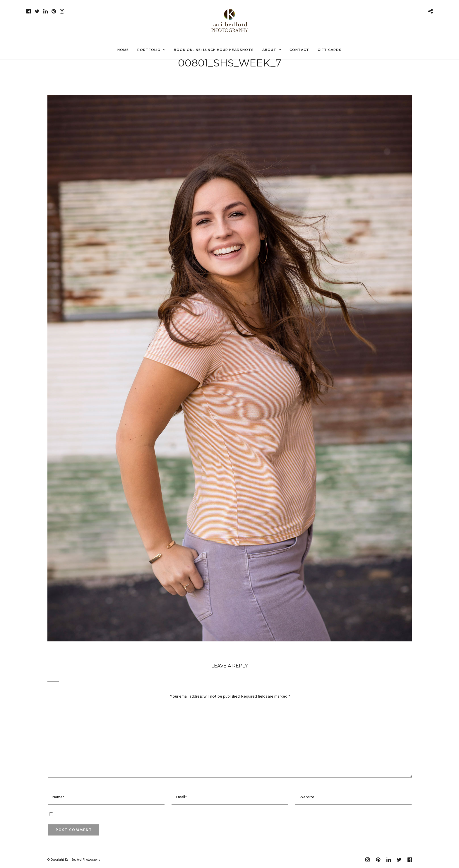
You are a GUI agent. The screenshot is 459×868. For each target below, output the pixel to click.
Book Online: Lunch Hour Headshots (214, 50)
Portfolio (149, 50)
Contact (299, 50)
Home (123, 50)
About (269, 50)
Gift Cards (330, 50)
